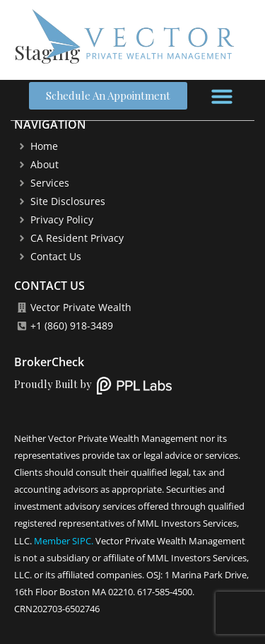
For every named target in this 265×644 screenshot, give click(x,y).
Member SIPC (63, 541)
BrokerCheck (49, 362)
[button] (222, 96)
